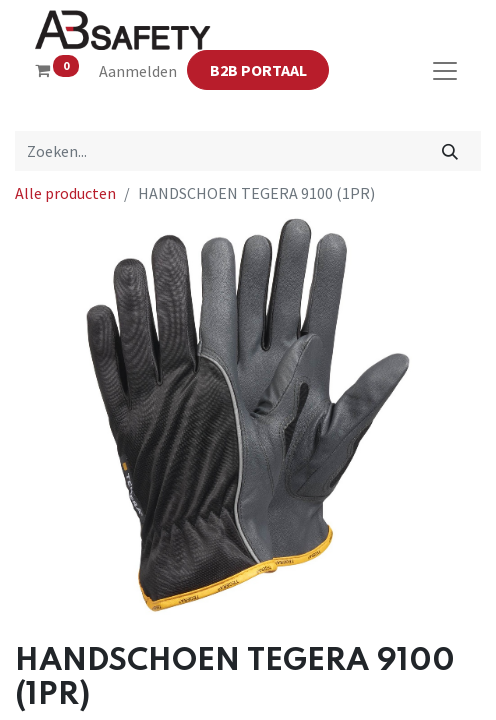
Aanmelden (138, 71)
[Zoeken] (450, 151)
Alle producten (65, 193)
